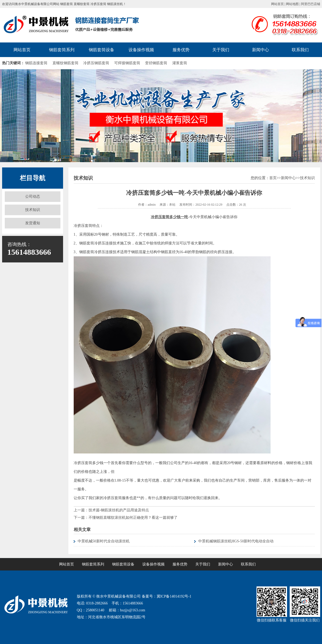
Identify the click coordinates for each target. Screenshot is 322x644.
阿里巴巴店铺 (311, 4)
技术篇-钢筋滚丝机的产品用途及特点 (119, 510)
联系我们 (300, 50)
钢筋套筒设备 (102, 50)
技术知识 (33, 210)
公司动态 (33, 196)
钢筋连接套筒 (36, 63)
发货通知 (33, 223)
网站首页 (277, 4)
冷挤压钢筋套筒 (96, 63)
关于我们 (221, 50)
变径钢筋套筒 (156, 63)
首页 (273, 178)
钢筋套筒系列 (62, 50)
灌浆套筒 (180, 63)
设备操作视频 (141, 50)
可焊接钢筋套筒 (127, 63)
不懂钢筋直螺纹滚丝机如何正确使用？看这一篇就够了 (133, 518)
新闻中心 (261, 50)
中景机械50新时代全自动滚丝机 (104, 541)
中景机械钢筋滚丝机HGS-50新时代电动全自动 (236, 541)
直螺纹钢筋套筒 (65, 63)
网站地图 (292, 4)
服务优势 (181, 50)
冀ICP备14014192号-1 (174, 596)
